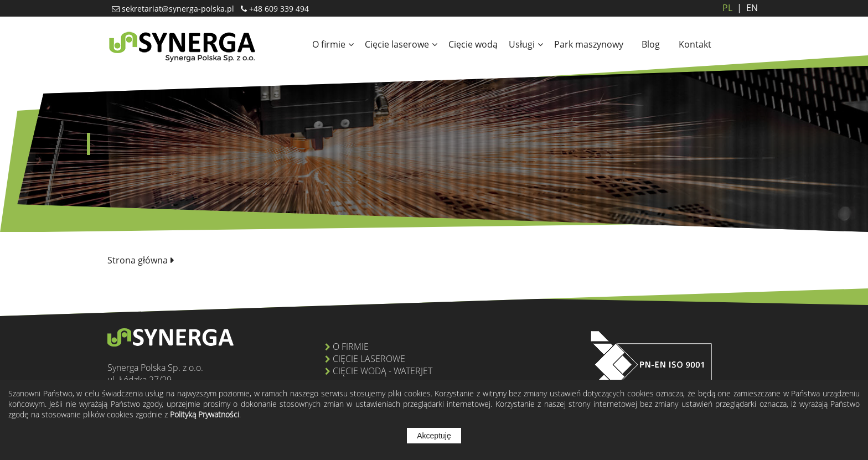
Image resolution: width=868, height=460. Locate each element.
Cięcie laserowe (401, 44)
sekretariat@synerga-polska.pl (177, 9)
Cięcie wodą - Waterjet (383, 371)
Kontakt (695, 44)
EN (745, 8)
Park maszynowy (589, 44)
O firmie (333, 44)
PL (727, 8)
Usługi (526, 44)
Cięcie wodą (473, 44)
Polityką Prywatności (205, 414)
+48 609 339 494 (278, 9)
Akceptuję (434, 436)
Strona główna (138, 260)
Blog (651, 44)
